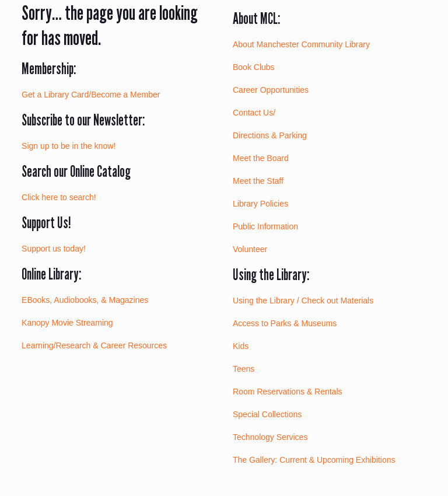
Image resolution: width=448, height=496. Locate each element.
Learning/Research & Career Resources (94, 345)
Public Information (265, 226)
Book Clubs (254, 67)
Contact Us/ (254, 113)
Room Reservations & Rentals (288, 392)
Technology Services (270, 437)
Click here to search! (59, 197)
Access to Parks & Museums (285, 323)
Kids (241, 346)
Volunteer (250, 249)
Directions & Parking (270, 135)
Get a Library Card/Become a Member (91, 95)
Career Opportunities (271, 90)
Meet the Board (261, 158)
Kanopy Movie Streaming (67, 323)
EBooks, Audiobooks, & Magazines (85, 300)
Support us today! (54, 249)
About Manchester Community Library (301, 44)
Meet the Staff (258, 181)
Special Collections (267, 414)
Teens (244, 369)
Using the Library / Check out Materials (303, 301)
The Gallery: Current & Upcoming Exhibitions (314, 460)
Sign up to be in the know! (69, 146)
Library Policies (260, 204)
